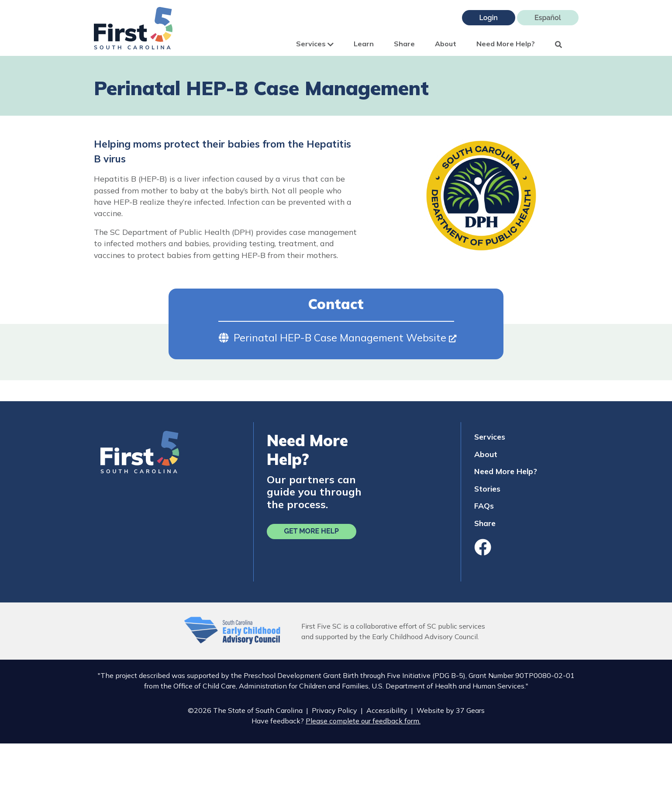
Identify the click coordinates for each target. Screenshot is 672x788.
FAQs (484, 506)
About (446, 44)
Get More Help (312, 531)
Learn (364, 44)
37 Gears (470, 710)
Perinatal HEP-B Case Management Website (345, 338)
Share (404, 44)
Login (489, 18)
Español (548, 18)
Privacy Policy (334, 710)
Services (315, 44)
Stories (487, 489)
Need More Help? (506, 44)
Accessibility (387, 710)
